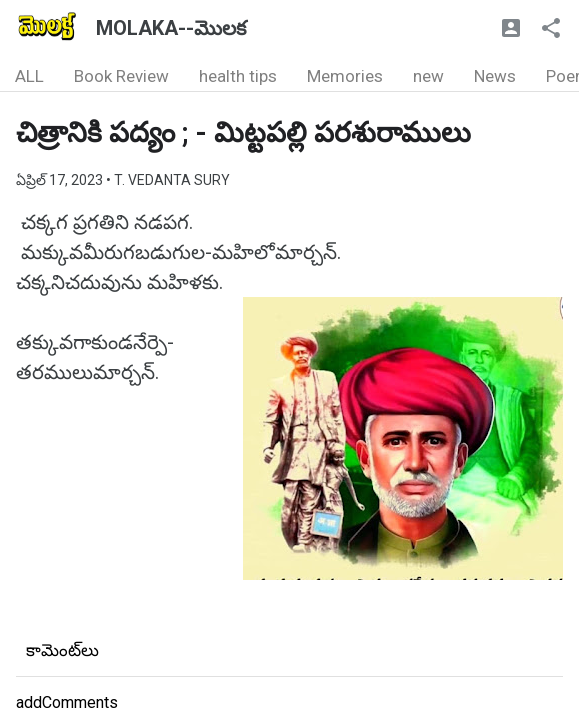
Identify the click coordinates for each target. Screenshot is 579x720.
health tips (238, 76)
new (428, 76)
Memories (345, 76)
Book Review (121, 76)
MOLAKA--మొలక (171, 28)
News (495, 76)
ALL (29, 76)
